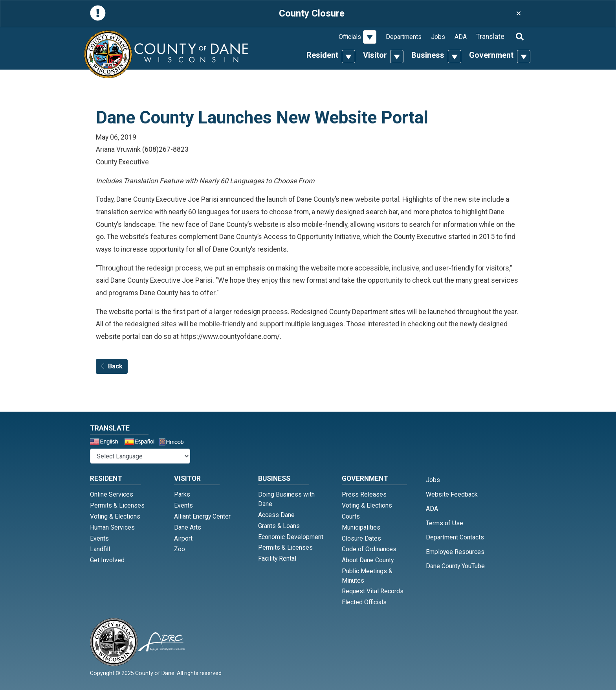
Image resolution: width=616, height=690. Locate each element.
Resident (322, 55)
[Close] (519, 14)
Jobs (438, 37)
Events (99, 538)
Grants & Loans (279, 526)
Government (491, 55)
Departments (404, 37)
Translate (490, 37)
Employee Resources (455, 552)
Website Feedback (452, 494)
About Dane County (368, 560)
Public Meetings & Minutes (367, 576)
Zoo (180, 549)
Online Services (112, 494)
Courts (351, 516)
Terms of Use (445, 523)
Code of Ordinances (369, 549)
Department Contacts (455, 537)
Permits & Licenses (117, 505)
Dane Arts (188, 527)
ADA (461, 37)
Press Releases (364, 494)
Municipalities (361, 527)
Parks (182, 494)
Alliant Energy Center (202, 516)
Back (112, 366)
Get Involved (107, 560)
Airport (183, 538)
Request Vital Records (373, 591)
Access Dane (276, 515)
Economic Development (291, 537)
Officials (350, 37)
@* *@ (140, 456)
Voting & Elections (115, 516)
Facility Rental (277, 558)
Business (428, 55)
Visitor (375, 55)
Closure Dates (361, 538)
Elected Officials (364, 602)
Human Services (112, 527)
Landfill (100, 549)
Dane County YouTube (455, 566)
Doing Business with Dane (286, 499)
